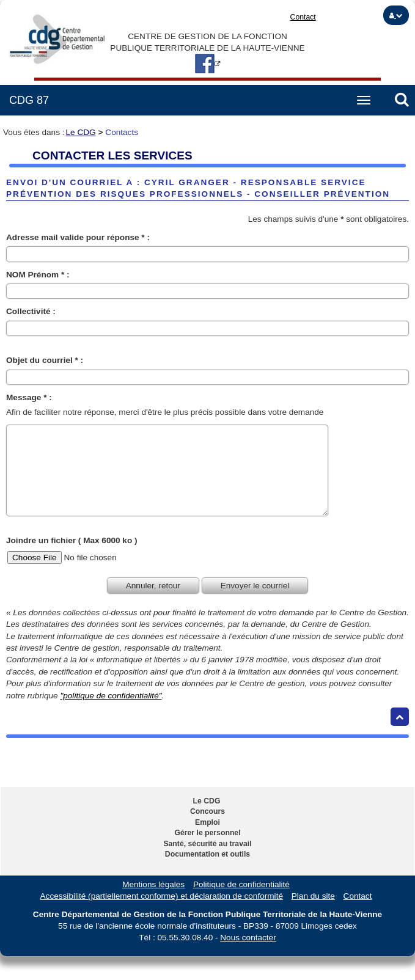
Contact (303, 17)
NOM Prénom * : (38, 275)
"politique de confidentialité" (111, 696)
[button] (396, 15)
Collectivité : (31, 311)
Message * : (29, 397)
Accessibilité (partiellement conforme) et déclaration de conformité (162, 896)
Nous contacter (248, 938)
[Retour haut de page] (400, 717)
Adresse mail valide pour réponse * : (78, 237)
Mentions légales (153, 884)
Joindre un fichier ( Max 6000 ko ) (72, 540)
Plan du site (313, 896)
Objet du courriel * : (45, 360)
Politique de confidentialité (241, 884)
